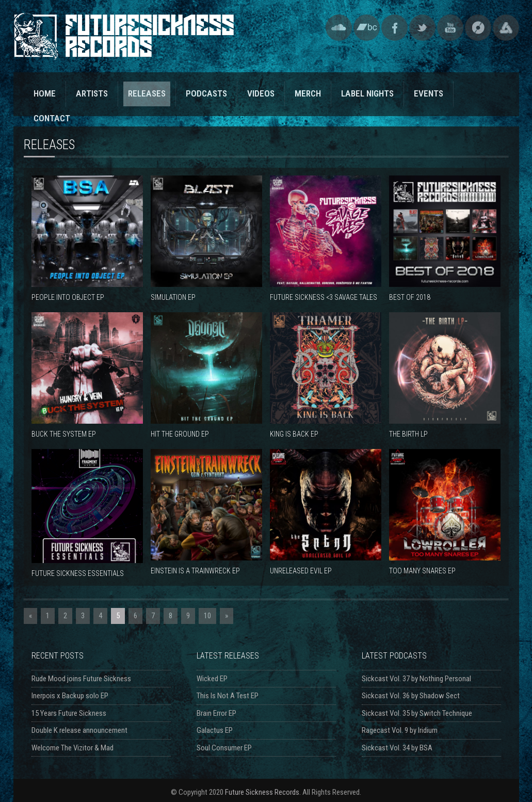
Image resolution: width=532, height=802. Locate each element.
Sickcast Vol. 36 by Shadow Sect (411, 696)
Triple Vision (506, 28)
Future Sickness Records (262, 792)
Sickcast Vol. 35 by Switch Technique (417, 713)
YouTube (450, 28)
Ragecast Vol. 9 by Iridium (400, 730)
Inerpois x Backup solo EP (70, 696)
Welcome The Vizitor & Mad (72, 748)
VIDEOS (261, 93)
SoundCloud (339, 28)
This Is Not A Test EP (228, 696)
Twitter (422, 28)
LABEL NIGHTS (367, 93)
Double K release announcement (79, 730)
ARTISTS (92, 93)
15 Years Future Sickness (69, 713)
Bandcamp (367, 28)
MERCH (308, 93)
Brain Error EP (216, 713)
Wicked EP (212, 679)
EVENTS (429, 93)
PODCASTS (206, 93)
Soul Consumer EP (224, 748)
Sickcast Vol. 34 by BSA (397, 748)
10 (207, 616)
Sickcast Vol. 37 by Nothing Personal (416, 679)
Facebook (394, 28)
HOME (45, 93)
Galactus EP (215, 730)
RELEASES (147, 93)
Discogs (478, 28)
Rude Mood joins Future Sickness (81, 679)
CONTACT (52, 118)
